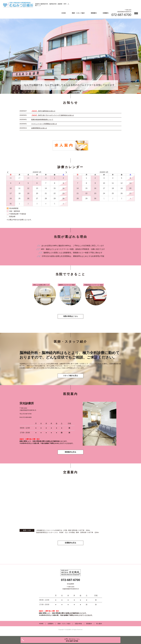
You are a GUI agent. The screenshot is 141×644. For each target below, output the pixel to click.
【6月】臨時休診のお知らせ (43, 111)
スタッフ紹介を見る (70, 376)
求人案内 (99, 625)
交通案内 (106, 13)
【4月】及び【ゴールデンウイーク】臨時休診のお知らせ (53, 115)
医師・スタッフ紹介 (78, 13)
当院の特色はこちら (70, 317)
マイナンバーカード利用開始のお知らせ (44, 124)
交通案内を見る (70, 544)
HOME (64, 13)
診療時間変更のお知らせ (39, 128)
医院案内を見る (70, 453)
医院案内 (94, 13)
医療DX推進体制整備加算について (42, 119)
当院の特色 (78, 625)
